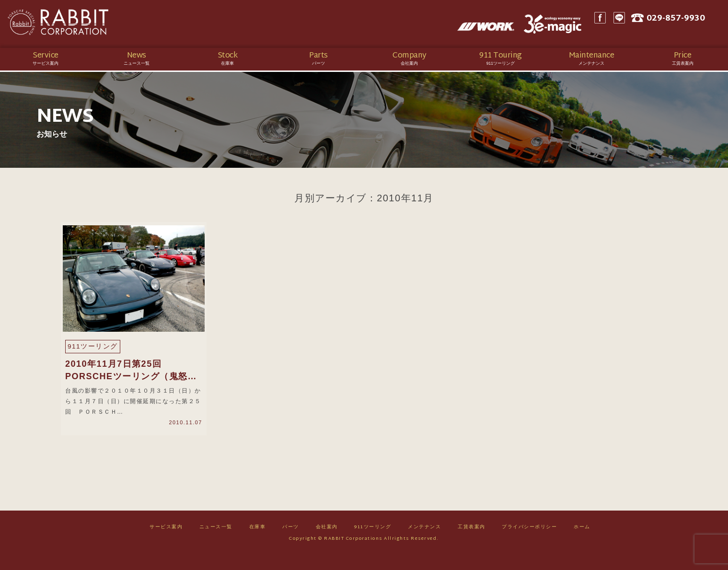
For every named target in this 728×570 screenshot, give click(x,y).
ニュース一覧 (216, 542)
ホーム (582, 542)
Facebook (611, 24)
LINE (630, 24)
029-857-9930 (689, 24)
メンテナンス (424, 542)
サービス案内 (166, 542)
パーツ (291, 542)
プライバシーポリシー (529, 542)
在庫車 (258, 542)
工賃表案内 (472, 542)
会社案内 (327, 542)
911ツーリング (373, 542)
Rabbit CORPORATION (74, 24)
